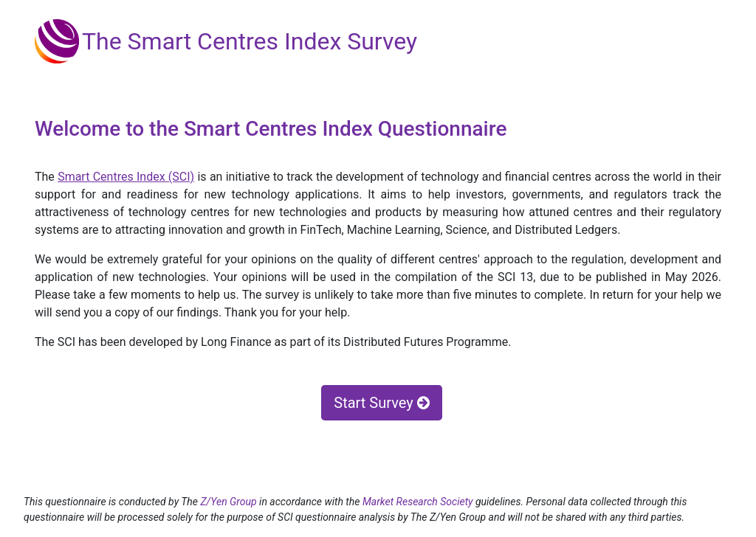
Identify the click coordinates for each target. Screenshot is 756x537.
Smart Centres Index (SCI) (126, 177)
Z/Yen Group (228, 502)
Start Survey (381, 403)
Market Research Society (419, 502)
